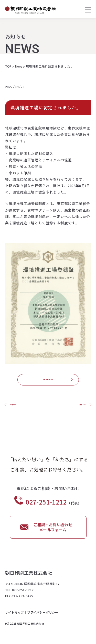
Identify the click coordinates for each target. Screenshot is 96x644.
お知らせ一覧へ (48, 381)
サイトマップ (15, 614)
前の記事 (18, 406)
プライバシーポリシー (43, 614)
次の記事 (78, 406)
